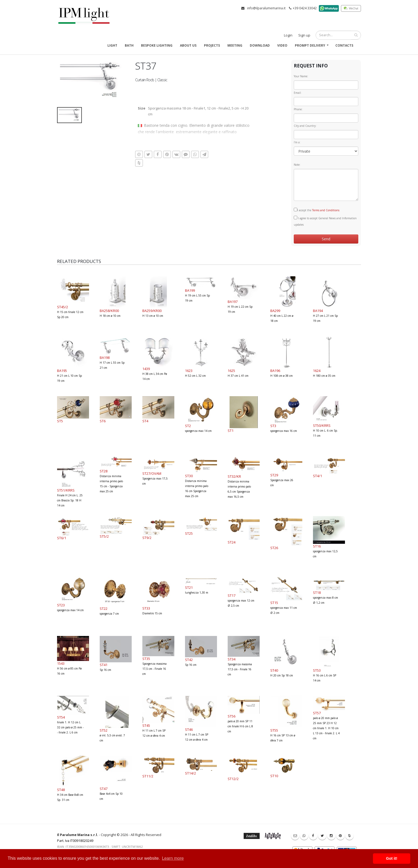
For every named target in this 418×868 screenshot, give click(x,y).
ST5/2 (104, 536)
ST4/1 (317, 476)
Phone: (298, 109)
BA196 (275, 371)
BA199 (190, 290)
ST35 (146, 659)
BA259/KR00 (152, 311)
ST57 (317, 713)
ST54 (61, 717)
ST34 (232, 659)
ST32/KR (234, 476)
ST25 (189, 533)
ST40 (274, 670)
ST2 (188, 426)
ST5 (60, 421)
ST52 (104, 730)
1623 (189, 371)
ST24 (232, 542)
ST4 (145, 421)
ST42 (189, 660)
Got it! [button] (392, 858)
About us (188, 45)
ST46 (189, 729)
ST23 (61, 605)
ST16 (317, 546)
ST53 (317, 670)
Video (282, 45)
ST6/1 (62, 538)
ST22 (104, 609)
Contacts (344, 45)
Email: (298, 93)
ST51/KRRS (66, 490)
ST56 (232, 716)
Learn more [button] (173, 858)
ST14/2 (190, 773)
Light (112, 45)
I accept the (317, 210)
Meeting (235, 45)
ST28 (104, 471)
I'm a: (297, 142)
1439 (146, 369)
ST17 (232, 595)
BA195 (62, 371)
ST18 (317, 593)
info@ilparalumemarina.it (266, 8)
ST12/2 (233, 779)
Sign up (304, 35)
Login (288, 35)
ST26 (274, 548)
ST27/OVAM (152, 473)
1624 (317, 371)
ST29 (274, 475)
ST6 (103, 421)
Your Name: (301, 76)
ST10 (274, 776)
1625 (231, 371)
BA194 (318, 311)
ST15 (274, 603)
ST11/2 (148, 776)
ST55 (274, 730)
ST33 (146, 608)
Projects (212, 45)
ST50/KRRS (322, 425)
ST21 (189, 587)
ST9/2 (147, 538)
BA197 (233, 302)
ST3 (273, 426)
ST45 (146, 725)
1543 (61, 663)
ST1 (231, 431)
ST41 (104, 665)
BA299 (275, 311)
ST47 (104, 789)
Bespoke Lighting (157, 45)
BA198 (105, 358)
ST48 (61, 790)
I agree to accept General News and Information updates (325, 221)
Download (260, 45)
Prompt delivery (310, 45)
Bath (129, 45)
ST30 (189, 476)
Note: (297, 165)
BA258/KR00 (109, 311)
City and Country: (305, 126)
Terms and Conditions (326, 210)
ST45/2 (63, 307)
